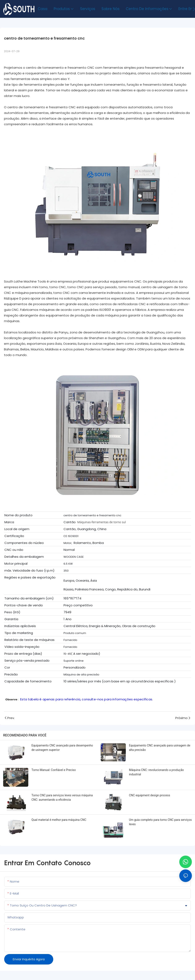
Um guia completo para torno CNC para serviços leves (160, 822)
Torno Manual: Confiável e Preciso (54, 770)
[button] (194, 9)
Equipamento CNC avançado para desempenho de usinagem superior (62, 748)
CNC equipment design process (149, 795)
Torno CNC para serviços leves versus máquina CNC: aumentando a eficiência (62, 797)
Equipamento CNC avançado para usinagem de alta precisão (160, 748)
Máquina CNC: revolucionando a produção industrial (156, 772)
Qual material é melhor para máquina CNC (59, 820)
